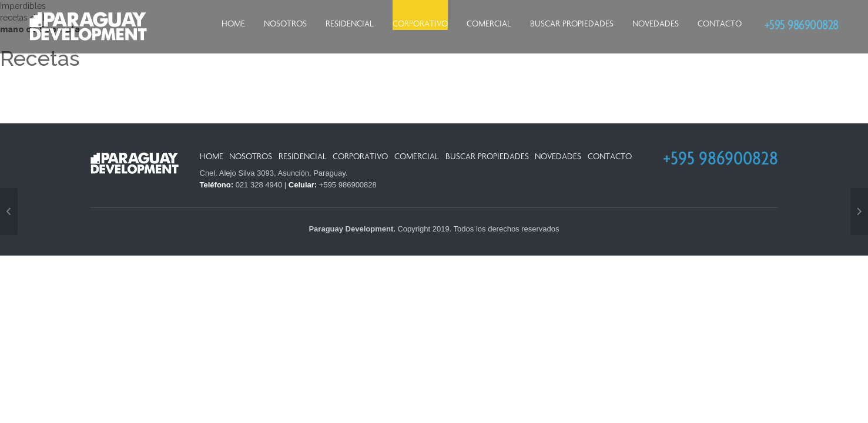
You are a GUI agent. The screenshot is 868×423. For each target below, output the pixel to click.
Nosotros (285, 24)
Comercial (489, 24)
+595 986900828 (802, 24)
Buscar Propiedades (572, 24)
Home (233, 24)
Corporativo (420, 24)
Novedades (656, 24)
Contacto (720, 24)
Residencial (350, 24)
